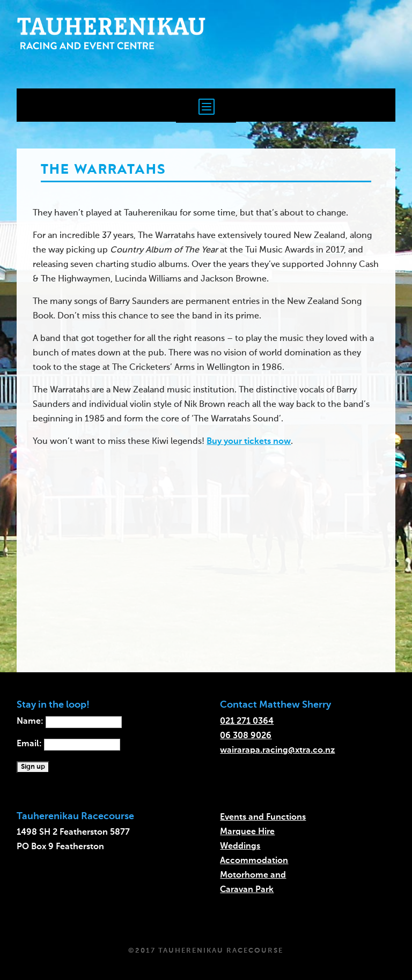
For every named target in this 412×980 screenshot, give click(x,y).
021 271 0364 (247, 722)
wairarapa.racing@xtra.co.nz (277, 751)
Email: (68, 744)
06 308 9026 (246, 736)
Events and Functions (263, 818)
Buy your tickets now (249, 442)
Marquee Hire (247, 832)
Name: (69, 722)
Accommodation (254, 861)
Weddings (240, 847)
